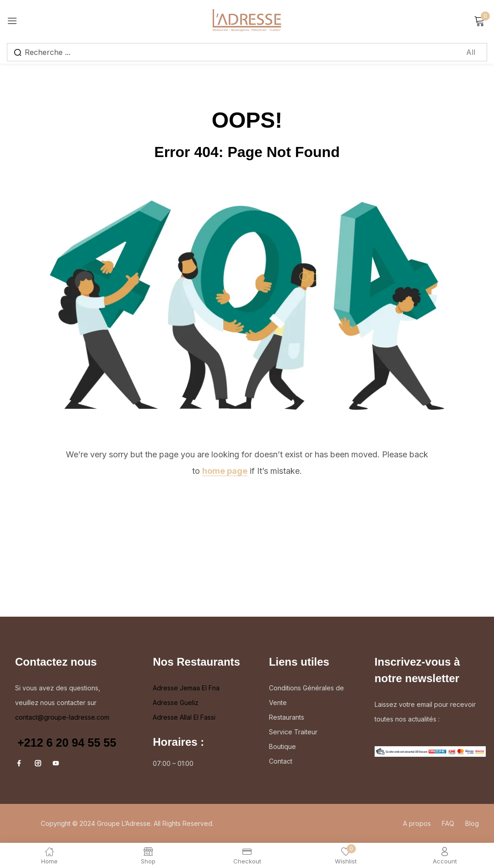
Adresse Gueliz (176, 703)
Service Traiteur (293, 732)
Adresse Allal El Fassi (184, 717)
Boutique (282, 746)
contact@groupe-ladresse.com (62, 717)
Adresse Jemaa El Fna (186, 688)
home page (225, 471)
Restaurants (287, 717)
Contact (281, 761)
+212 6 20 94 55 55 (67, 743)
